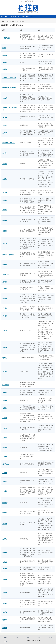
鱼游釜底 (5, 447)
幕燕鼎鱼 (5, 418)
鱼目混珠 (5, 200)
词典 (15, 17)
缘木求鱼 (5, 316)
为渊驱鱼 (5, 347)
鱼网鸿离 (5, 133)
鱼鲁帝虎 (5, 265)
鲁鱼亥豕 (5, 491)
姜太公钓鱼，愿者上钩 (9, 143)
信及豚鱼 (5, 55)
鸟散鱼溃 (5, 408)
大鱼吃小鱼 (6, 274)
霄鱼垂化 (5, 579)
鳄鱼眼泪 (5, 210)
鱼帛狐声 (5, 371)
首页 (2, 17)
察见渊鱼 (5, 569)
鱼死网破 (5, 69)
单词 (27, 17)
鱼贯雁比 (5, 539)
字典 (11, 17)
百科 (32, 17)
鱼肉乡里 (5, 603)
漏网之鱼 (5, 282)
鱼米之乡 (5, 153)
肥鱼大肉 (5, 593)
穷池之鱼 (5, 231)
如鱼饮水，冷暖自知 (8, 255)
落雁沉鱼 (5, 620)
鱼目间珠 (5, 164)
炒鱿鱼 (4, 48)
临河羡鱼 (5, 562)
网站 (6, 17)
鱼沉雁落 (5, 243)
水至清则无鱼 (6, 38)
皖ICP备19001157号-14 (34, 640)
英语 (6, 642)
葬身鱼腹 (5, 512)
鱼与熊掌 (5, 298)
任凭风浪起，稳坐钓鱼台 (9, 87)
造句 (50, 637)
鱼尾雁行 (5, 438)
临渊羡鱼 (5, 552)
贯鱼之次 (5, 358)
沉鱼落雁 (5, 98)
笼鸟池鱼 (5, 456)
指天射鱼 (5, 220)
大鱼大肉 (5, 612)
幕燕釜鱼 (5, 473)
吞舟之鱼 (5, 524)
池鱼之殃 (5, 117)
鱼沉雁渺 (5, 503)
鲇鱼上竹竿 (6, 385)
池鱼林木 (5, 481)
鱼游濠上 (5, 179)
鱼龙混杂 (5, 289)
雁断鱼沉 (5, 125)
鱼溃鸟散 (5, 400)
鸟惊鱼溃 (5, 392)
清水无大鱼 (6, 464)
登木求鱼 (5, 308)
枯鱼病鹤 (5, 628)
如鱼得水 (5, 192)
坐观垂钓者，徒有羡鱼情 (9, 78)
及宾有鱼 (5, 428)
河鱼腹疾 (5, 62)
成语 (19, 17)
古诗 (23, 17)
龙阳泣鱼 (5, 330)
